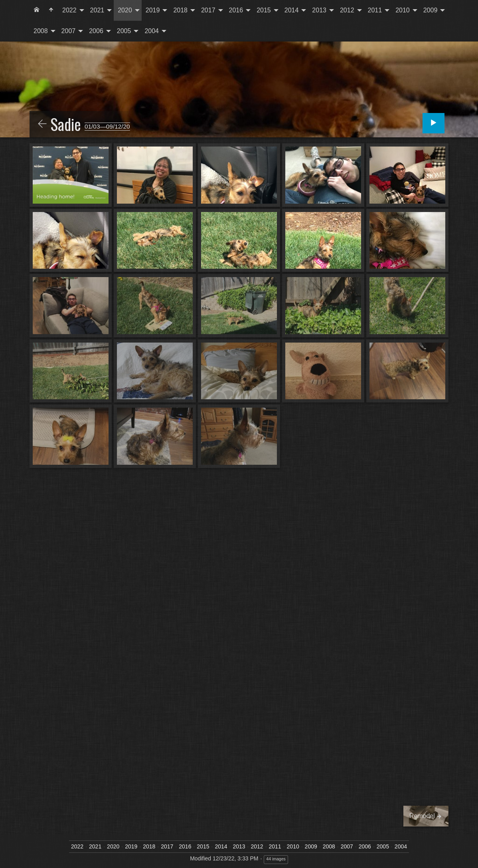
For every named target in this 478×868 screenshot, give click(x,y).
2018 (180, 10)
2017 (208, 10)
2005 (124, 31)
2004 (152, 31)
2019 (153, 10)
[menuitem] (37, 10)
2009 (431, 10)
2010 (403, 10)
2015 (264, 10)
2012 (347, 10)
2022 (69, 10)
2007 (69, 31)
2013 (319, 10)
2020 (125, 10)
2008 (41, 31)
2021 (97, 10)
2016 (236, 10)
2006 (96, 31)
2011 (375, 10)
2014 (292, 10)
